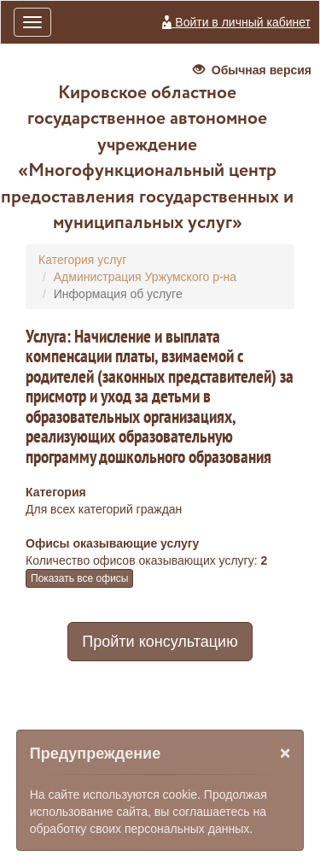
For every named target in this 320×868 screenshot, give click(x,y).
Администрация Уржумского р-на (145, 277)
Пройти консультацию (160, 642)
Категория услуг (82, 260)
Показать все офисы (79, 578)
